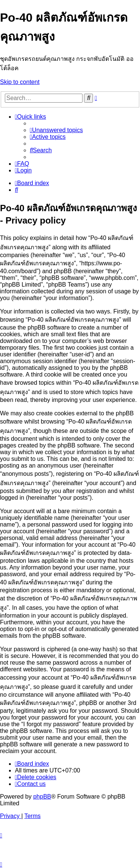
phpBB (42, 797)
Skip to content (20, 82)
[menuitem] (56, 130)
